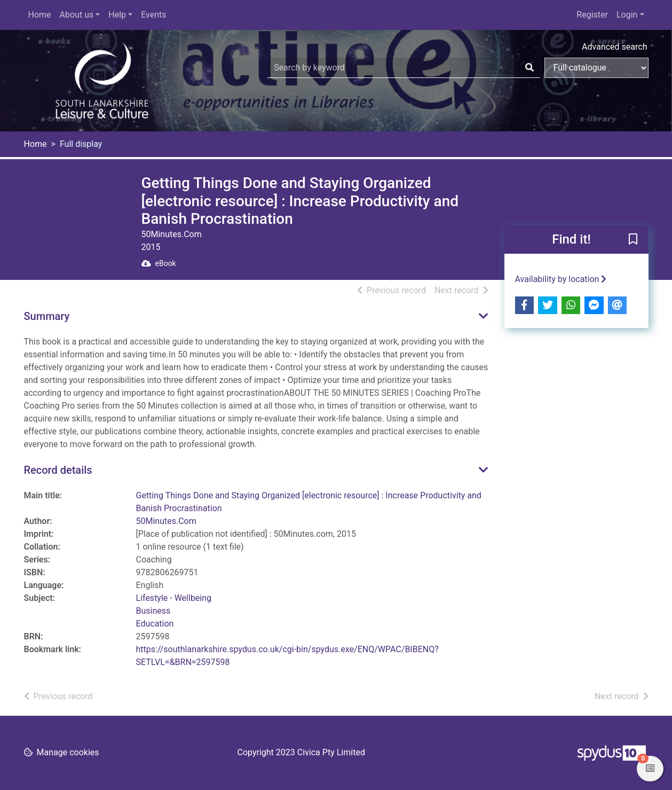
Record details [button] (58, 470)
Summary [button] (47, 316)
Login (627, 15)
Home (40, 15)
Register (592, 15)
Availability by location (561, 279)
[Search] (529, 68)
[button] (633, 240)
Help (117, 15)
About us (77, 15)
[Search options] (596, 68)
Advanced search (614, 47)
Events (153, 15)
